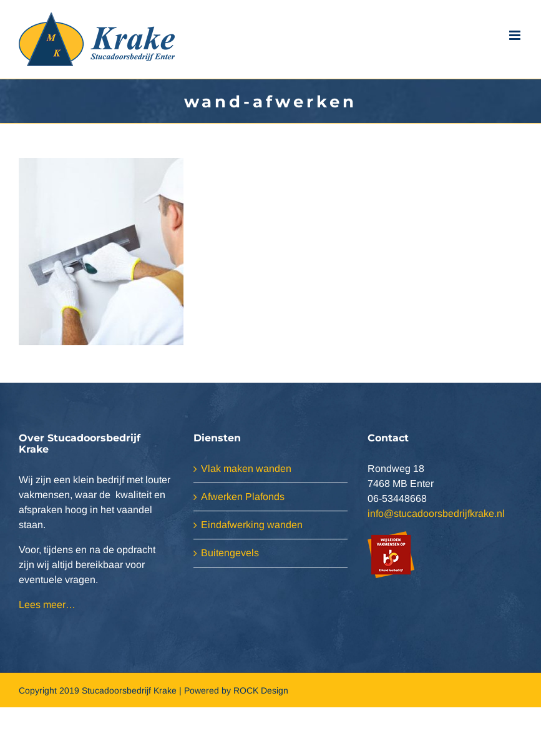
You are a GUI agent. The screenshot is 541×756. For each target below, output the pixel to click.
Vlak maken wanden (246, 469)
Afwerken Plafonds (243, 497)
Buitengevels (230, 553)
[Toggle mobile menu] (516, 36)
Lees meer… (47, 605)
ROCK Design (261, 690)
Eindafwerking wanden (252, 525)
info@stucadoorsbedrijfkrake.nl (436, 513)
